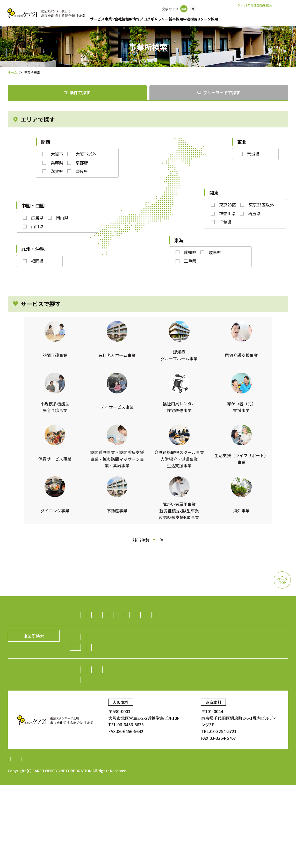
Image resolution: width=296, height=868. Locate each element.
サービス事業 (101, 19)
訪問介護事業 (91, 627)
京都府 (82, 163)
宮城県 (253, 154)
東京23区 (228, 205)
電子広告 (235, 733)
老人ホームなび (271, 13)
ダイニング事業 (93, 678)
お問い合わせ (234, 9)
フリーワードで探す (222, 92)
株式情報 (191, 733)
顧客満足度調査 (234, 764)
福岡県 (37, 261)
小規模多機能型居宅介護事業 (106, 637)
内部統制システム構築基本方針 (157, 842)
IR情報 (143, 19)
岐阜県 (215, 252)
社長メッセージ (93, 700)
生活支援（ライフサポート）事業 (236, 668)
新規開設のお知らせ (189, 710)
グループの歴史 (182, 700)
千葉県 (225, 222)
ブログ (158, 19)
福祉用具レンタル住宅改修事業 (206, 637)
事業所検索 (204, 9)
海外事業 (275, 678)
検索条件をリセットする (190, 559)
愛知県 (190, 252)
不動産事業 (124, 678)
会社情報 (126, 19)
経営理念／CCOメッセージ (138, 700)
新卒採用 (197, 19)
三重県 (190, 261)
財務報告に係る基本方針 (99, 842)
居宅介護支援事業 (223, 627)
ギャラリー (177, 19)
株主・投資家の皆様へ (100, 733)
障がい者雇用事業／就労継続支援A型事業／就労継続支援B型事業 (200, 678)
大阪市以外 (86, 154)
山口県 (37, 226)
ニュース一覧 (152, 710)
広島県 (37, 218)
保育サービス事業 (147, 648)
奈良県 (82, 171)
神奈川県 (227, 213)
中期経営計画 (91, 743)
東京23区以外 (261, 205)
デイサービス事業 (155, 637)
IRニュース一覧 (124, 743)
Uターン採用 (238, 19)
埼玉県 (254, 213)
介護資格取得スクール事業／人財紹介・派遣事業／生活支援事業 (139, 668)
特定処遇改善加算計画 (212, 842)
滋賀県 (57, 171)
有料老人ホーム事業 (128, 627)
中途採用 (216, 19)
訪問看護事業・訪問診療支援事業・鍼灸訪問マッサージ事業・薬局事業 (145, 658)
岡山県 (62, 218)
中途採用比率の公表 (97, 764)
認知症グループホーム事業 (177, 627)
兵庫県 (57, 163)
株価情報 (213, 733)
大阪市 (57, 154)
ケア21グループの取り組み (107, 710)
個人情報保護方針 (55, 842)
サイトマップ (20, 842)
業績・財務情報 (162, 733)
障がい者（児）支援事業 (102, 648)
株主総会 (134, 733)
